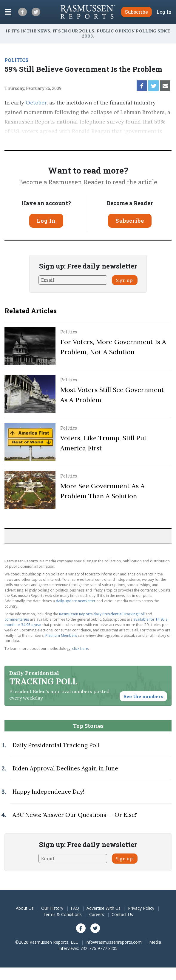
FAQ (75, 908)
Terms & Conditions (62, 914)
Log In (164, 12)
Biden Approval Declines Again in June (65, 768)
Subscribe (130, 221)
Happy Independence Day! (48, 792)
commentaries (17, 619)
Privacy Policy (141, 908)
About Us (25, 908)
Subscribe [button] (136, 12)
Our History (52, 908)
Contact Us (122, 914)
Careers (97, 914)
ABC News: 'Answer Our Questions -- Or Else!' (75, 815)
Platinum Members (61, 635)
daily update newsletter (76, 601)
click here (80, 649)
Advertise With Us (104, 908)
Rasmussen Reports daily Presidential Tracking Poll (102, 614)
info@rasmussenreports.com (114, 942)
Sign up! (125, 280)
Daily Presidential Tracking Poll (56, 745)
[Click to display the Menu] (8, 12)
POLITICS (16, 60)
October (36, 103)
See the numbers (143, 696)
